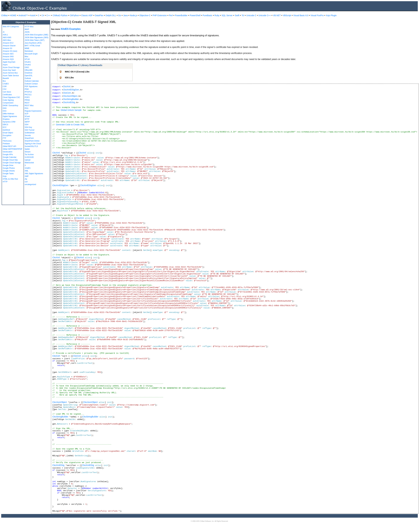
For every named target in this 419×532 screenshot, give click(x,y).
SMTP (27, 122)
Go (120, 15)
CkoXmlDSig (69, 102)
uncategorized (30, 184)
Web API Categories (11, 27)
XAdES (28, 168)
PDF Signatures (31, 86)
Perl (171, 15)
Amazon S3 (7, 48)
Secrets (28, 135)
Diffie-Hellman (8, 114)
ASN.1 (5, 35)
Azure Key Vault (9, 70)
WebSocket (29, 163)
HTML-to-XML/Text (10, 179)
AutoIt (33, 15)
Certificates (7, 95)
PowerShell (195, 15)
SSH (27, 125)
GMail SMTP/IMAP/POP (12, 149)
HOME (13, 15)
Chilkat (4, 15)
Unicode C (251, 15)
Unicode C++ (265, 15)
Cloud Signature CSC (11, 97)
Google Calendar (10, 157)
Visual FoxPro (317, 15)
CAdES (6, 84)
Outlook (28, 78)
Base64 (6, 78)
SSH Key (28, 127)
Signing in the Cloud (33, 144)
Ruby (217, 15)
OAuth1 (28, 62)
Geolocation (8, 152)
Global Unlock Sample (71, 110)
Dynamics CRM (9, 122)
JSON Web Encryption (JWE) (36, 35)
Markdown (29, 51)
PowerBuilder (181, 15)
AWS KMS (7, 37)
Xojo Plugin (331, 15)
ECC (5, 127)
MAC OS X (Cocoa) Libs (77, 72)
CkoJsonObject (70, 96)
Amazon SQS (8, 59)
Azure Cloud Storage (11, 67)
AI (4, 32)
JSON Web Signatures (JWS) (37, 37)
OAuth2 (28, 65)
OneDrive (29, 73)
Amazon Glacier (9, 46)
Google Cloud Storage (12, 163)
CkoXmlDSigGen (71, 90)
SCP (27, 114)
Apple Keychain (9, 62)
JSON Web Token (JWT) (35, 40)
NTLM (27, 59)
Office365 (29, 70)
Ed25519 (6, 130)
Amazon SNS (8, 57)
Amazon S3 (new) (10, 51)
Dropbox (6, 119)
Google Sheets (9, 171)
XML (27, 171)
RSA (27, 108)
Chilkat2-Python (60, 15)
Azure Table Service (11, 76)
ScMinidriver (30, 133)
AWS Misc (7, 40)
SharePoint (29, 138)
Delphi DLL (111, 15)
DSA (5, 111)
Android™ (23, 15)
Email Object (8, 133)
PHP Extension (160, 15)
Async (5, 65)
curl (26, 182)
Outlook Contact (31, 84)
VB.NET (277, 15)
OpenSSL (29, 76)
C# (43, 15)
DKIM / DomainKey (10, 106)
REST (27, 103)
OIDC (27, 67)
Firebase (6, 144)
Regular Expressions (33, 111)
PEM (27, 89)
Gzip (5, 176)
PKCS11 (28, 95)
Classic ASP (87, 15)
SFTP (27, 119)
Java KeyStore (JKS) (33, 43)
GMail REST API (9, 146)
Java (125, 15)
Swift (237, 15)
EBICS (5, 125)
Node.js (134, 15)
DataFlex (99, 15)
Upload (28, 160)
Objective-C (145, 15)
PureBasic (207, 15)
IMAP (27, 29)
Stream (28, 152)
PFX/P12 (28, 92)
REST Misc (29, 106)
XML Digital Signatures (34, 174)
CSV (5, 89)
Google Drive (8, 165)
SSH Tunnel (30, 130)
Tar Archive (29, 155)
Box (4, 81)
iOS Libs (69, 78)
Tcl (243, 15)
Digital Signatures (10, 116)
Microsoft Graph (31, 54)
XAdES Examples (71, 29)
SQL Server (227, 15)
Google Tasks (8, 174)
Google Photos (9, 168)
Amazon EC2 (8, 43)
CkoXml (67, 86)
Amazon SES (8, 54)
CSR (5, 86)
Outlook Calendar (32, 81)
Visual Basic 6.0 (301, 15)
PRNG (27, 100)
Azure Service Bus (10, 73)
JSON (27, 32)
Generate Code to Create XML (70, 125)
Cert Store (7, 92)
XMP (27, 176)
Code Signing (8, 100)
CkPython (74, 15)
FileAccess (7, 141)
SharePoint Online (32, 141)
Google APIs (8, 155)
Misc (27, 57)
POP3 (27, 97)
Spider (27, 149)
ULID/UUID (29, 157)
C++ (48, 15)
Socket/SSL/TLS (31, 146)
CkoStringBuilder (71, 99)
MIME (27, 48)
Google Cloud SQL (10, 160)
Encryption (7, 135)
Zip (26, 179)
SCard (27, 116)
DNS (5, 108)
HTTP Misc (29, 27)
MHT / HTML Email (32, 46)
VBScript (287, 15)
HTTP (5, 182)
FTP (4, 138)
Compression (8, 103)
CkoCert (67, 93)
